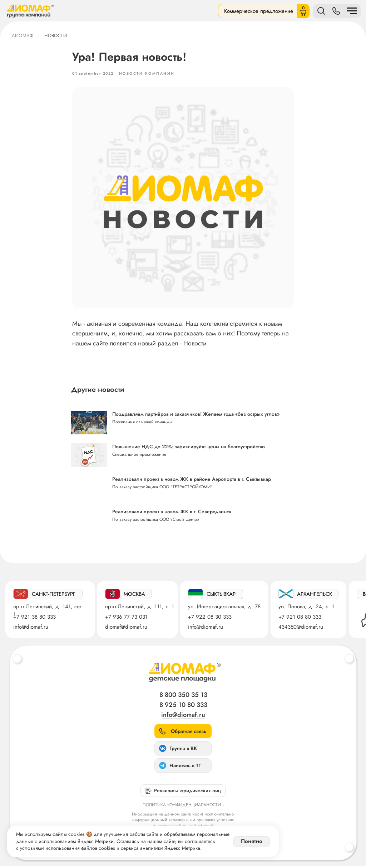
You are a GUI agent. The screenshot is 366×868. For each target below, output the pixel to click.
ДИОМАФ (22, 36)
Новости (55, 36)
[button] (183, 733)
